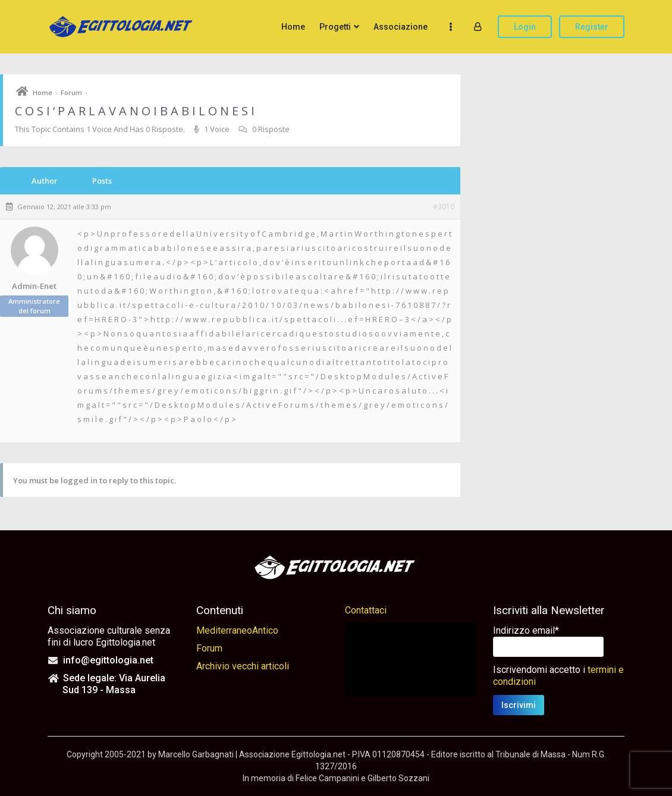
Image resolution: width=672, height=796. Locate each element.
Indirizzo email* (526, 630)
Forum (71, 92)
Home (293, 27)
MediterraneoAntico (237, 630)
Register (592, 27)
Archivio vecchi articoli (243, 666)
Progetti (335, 27)
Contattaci (366, 610)
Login (525, 27)
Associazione (401, 27)
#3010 (444, 207)
